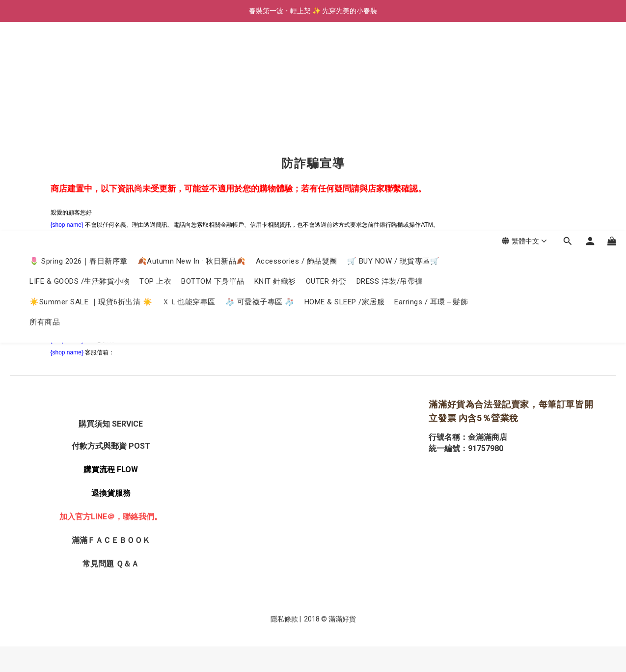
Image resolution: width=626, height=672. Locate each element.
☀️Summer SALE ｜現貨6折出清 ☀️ (91, 93)
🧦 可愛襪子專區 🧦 (260, 93)
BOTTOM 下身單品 (213, 73)
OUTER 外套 (326, 73)
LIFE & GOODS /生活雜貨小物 (80, 73)
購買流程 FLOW (111, 470)
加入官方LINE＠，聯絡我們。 (111, 517)
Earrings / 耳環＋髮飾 (431, 93)
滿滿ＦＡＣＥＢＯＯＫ (111, 540)
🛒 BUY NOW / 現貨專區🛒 (394, 53)
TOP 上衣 (155, 73)
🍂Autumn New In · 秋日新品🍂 (192, 53)
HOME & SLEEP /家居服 (345, 93)
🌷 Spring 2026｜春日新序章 (79, 53)
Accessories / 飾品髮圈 (297, 53)
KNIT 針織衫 (275, 73)
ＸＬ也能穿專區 (189, 93)
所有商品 (45, 113)
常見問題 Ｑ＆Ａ (111, 564)
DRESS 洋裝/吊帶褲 (390, 73)
